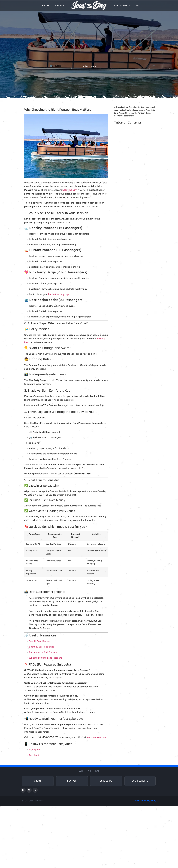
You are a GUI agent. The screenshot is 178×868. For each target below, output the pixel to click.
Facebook (34, 755)
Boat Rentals (122, 5)
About (46, 5)
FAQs (139, 5)
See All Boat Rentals (40, 641)
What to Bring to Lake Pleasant (45, 658)
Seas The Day (69, 190)
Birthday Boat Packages (42, 647)
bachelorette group (58, 294)
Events (60, 5)
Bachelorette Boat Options (43, 652)
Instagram (34, 750)
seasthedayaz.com (97, 737)
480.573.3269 (89, 771)
